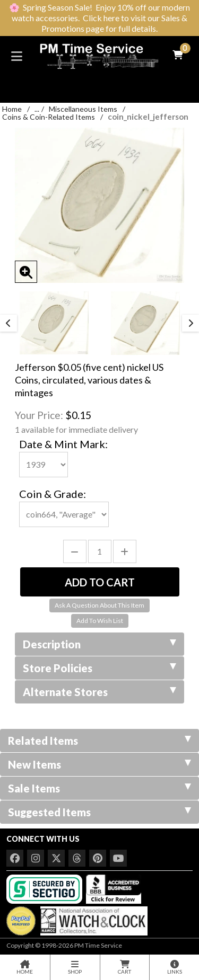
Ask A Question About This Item (99, 605)
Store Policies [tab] (99, 668)
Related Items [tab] (99, 741)
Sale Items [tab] (99, 788)
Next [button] (191, 323)
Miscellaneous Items (83, 109)
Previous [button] (8, 323)
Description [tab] (99, 644)
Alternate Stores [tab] (99, 692)
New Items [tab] (99, 764)
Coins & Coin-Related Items (49, 117)
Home (12, 109)
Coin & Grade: (53, 494)
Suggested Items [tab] (99, 812)
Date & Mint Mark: (63, 444)
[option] (54, 323)
